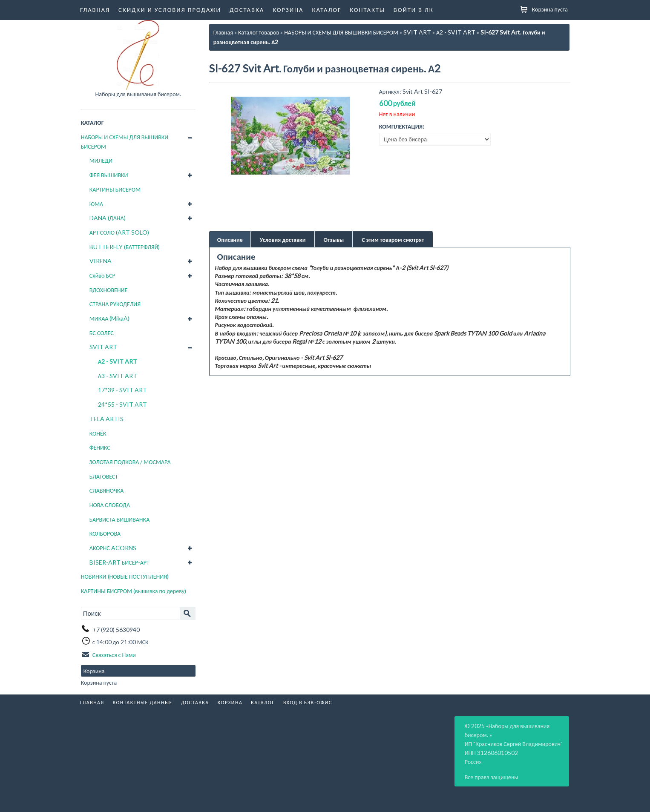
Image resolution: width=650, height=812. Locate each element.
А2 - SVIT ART (118, 361)
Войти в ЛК (414, 9)
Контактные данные (143, 702)
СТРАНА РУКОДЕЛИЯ (115, 304)
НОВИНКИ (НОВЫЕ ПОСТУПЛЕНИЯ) (125, 576)
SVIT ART (103, 347)
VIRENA (101, 261)
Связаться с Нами (114, 655)
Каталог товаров (259, 32)
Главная (95, 9)
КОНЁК (98, 433)
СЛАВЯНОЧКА (107, 490)
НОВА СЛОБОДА (110, 505)
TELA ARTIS (106, 419)
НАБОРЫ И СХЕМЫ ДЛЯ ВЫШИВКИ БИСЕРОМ (125, 142)
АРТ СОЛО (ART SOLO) (119, 232)
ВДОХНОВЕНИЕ (109, 290)
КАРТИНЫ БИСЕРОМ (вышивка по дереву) (134, 591)
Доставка (247, 9)
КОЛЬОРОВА (105, 533)
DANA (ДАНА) (108, 218)
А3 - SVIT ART (118, 376)
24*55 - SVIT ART (122, 404)
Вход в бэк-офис (308, 702)
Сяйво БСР (102, 275)
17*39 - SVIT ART (122, 390)
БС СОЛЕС (102, 333)
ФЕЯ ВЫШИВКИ (109, 175)
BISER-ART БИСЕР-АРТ (119, 562)
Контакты (367, 9)
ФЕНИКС (100, 447)
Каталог (327, 9)
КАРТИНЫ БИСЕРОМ (115, 189)
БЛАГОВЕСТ (104, 476)
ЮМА (96, 204)
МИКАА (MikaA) (110, 318)
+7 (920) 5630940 (116, 630)
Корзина (288, 9)
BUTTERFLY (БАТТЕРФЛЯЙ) (125, 247)
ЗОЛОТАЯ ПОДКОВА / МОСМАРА (130, 462)
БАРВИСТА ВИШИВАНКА (120, 519)
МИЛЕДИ (101, 160)
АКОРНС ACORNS (113, 548)
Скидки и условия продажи (170, 9)
